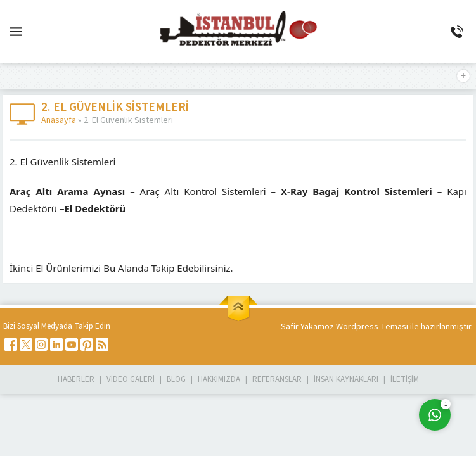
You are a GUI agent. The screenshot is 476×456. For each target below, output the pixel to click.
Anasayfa (59, 120)
